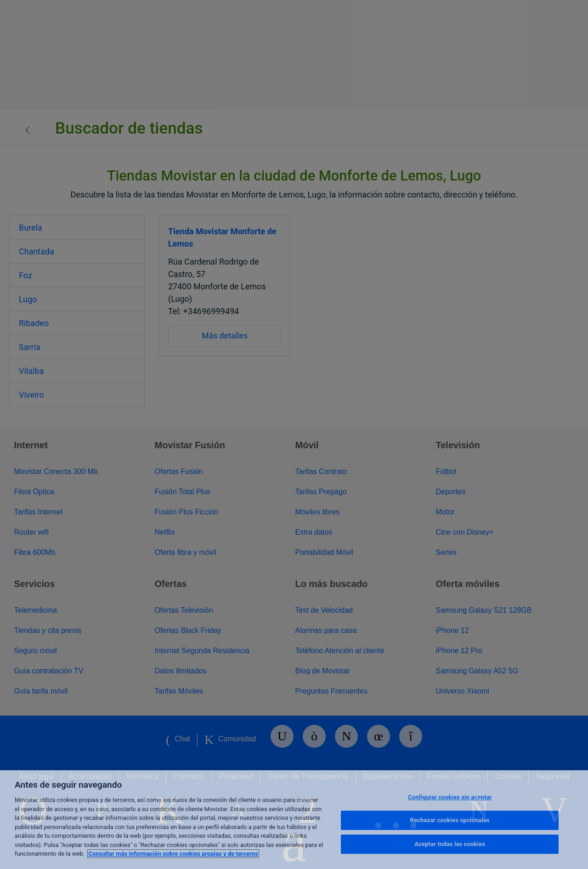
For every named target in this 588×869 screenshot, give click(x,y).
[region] (294, 820)
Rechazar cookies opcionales (450, 820)
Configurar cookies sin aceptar (450, 797)
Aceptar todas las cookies (450, 844)
